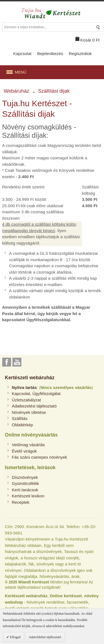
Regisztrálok (80, 54)
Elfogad (15, 637)
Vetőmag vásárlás (28, 445)
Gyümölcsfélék (26, 483)
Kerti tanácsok (25, 490)
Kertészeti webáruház (30, 378)
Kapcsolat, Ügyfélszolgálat (36, 394)
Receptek (21, 502)
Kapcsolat (22, 54)
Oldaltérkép (23, 425)
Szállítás (20, 418)
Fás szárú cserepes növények (40, 457)
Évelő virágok (24, 451)
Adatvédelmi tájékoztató (45, 637)
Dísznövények (25, 477)
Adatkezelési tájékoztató (34, 406)
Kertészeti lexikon (28, 496)
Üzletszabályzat (26, 400)
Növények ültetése (29, 412)
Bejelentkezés (50, 54)
